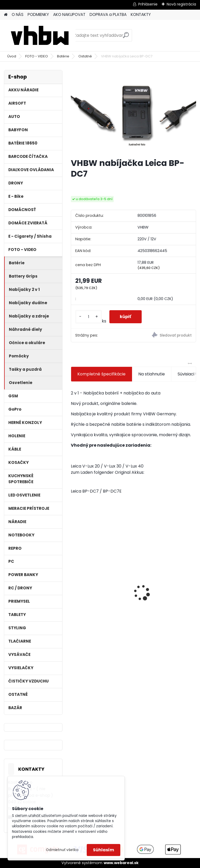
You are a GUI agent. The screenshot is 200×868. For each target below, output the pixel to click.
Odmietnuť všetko (62, 850)
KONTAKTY (141, 14)
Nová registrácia (181, 4)
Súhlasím (104, 850)
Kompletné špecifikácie (101, 374)
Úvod (12, 56)
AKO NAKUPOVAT (69, 14)
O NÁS (18, 14)
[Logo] (40, 35)
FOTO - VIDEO (37, 56)
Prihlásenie (148, 4)
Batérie (63, 56)
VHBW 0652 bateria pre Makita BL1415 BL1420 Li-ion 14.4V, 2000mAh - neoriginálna (99, 586)
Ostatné (85, 56)
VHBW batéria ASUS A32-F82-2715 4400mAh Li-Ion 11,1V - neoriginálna (165, 579)
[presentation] (74, 584)
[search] (126, 37)
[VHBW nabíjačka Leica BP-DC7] (133, 112)
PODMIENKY (38, 14)
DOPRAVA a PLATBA (108, 14)
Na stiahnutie (152, 374)
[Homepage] (6, 15)
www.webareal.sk (121, 863)
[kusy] (89, 317)
